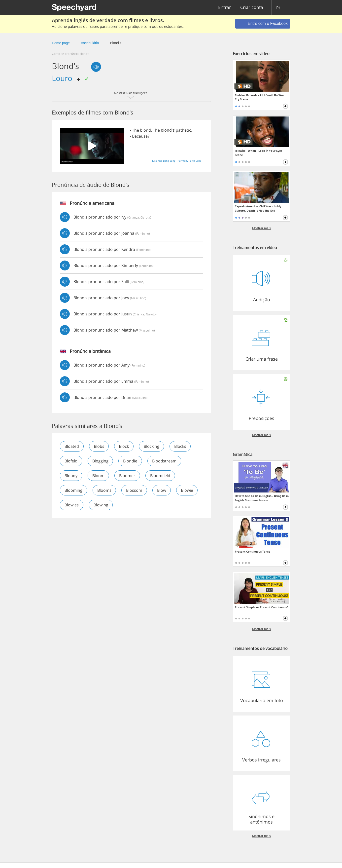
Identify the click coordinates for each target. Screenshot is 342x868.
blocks (180, 446)
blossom (134, 490)
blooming (73, 490)
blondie (130, 461)
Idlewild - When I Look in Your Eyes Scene (258, 153)
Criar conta (252, 8)
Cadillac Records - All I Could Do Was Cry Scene (259, 97)
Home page (61, 43)
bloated (72, 446)
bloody (71, 476)
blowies (72, 505)
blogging (100, 461)
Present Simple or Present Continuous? (261, 607)
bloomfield (160, 476)
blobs (99, 446)
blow (162, 490)
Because (140, 136)
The (136, 130)
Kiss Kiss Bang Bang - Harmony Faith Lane (177, 161)
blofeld (71, 461)
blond (145, 130)
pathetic (183, 130)
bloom (98, 476)
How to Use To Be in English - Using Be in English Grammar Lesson (262, 498)
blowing (101, 505)
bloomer (127, 476)
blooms (104, 490)
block (124, 446)
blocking (152, 446)
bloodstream (165, 461)
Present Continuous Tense (253, 551)
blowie (187, 490)
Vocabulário (90, 43)
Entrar (224, 8)
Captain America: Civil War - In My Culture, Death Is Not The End (258, 208)
